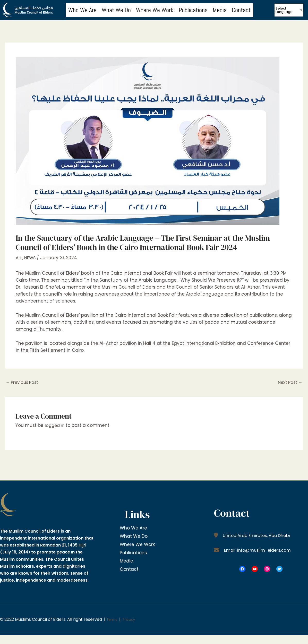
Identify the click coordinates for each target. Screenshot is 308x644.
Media (220, 10)
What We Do (116, 10)
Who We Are (82, 10)
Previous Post (23, 382)
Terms (113, 620)
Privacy (132, 620)
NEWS (30, 258)
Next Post (289, 382)
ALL (19, 258)
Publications (193, 10)
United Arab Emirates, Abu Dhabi (258, 536)
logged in (55, 426)
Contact (241, 10)
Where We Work (155, 10)
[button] (289, 10)
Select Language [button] (289, 10)
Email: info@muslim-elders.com (259, 550)
